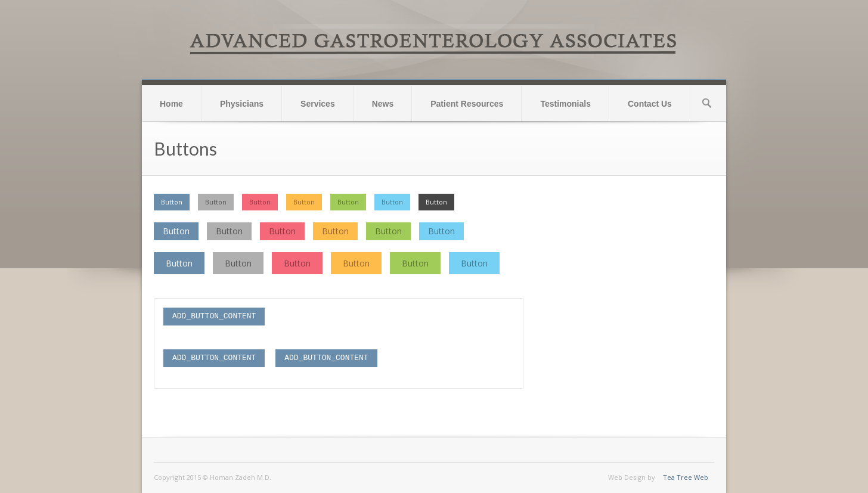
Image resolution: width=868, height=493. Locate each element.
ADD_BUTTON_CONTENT (214, 316)
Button (172, 202)
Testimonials (565, 104)
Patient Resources (467, 104)
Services (318, 104)
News (383, 104)
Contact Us (650, 104)
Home (171, 104)
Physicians (242, 104)
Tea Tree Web (686, 477)
